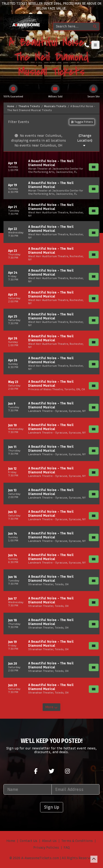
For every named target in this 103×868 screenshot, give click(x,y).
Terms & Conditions (77, 841)
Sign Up (52, 807)
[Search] (72, 26)
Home (11, 841)
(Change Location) (85, 140)
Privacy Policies (46, 848)
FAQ (67, 848)
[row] (51, 166)
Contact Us (29, 841)
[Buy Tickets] (94, 167)
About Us (49, 841)
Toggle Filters (82, 122)
